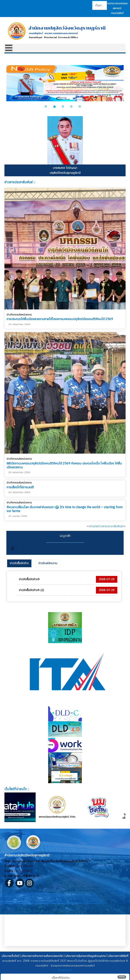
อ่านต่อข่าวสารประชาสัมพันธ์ (106, 526)
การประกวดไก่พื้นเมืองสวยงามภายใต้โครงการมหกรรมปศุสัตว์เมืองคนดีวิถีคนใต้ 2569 (60, 319)
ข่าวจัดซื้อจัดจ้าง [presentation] (19, 563)
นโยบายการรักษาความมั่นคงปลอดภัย (42, 956)
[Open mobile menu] (9, 48)
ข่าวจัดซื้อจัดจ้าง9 (29, 579)
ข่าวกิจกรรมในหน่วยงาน (19, 315)
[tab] (19, 563)
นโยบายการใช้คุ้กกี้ (118, 956)
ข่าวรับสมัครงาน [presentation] (48, 563)
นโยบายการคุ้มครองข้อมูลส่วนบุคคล (86, 956)
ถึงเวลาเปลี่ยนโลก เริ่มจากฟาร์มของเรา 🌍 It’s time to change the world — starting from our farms (65, 508)
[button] (48, 106)
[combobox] (100, 5)
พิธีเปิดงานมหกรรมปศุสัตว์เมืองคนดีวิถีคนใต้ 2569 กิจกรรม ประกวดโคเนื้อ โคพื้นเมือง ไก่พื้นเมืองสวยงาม (64, 465)
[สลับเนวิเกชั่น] (13, 548)
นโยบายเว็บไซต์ (10, 956)
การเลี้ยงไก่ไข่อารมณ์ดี (20, 486)
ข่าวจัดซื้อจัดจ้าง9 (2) (31, 590)
